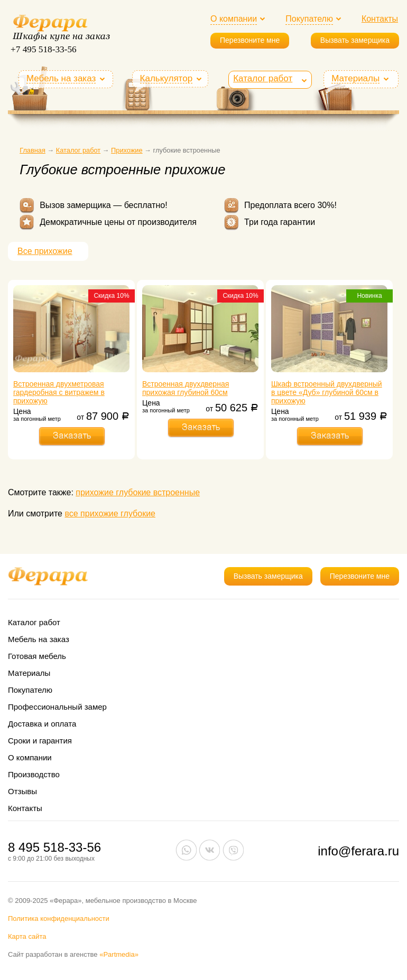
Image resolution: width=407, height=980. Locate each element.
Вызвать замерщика (355, 40)
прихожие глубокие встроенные (138, 492)
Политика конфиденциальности (59, 918)
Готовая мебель (37, 656)
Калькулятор (166, 79)
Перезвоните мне (250, 40)
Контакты (380, 19)
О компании (234, 19)
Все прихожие (45, 251)
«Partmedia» (119, 954)
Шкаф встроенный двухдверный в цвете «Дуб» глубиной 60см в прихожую (327, 392)
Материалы (355, 79)
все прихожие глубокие (110, 513)
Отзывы (22, 791)
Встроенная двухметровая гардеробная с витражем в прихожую (59, 392)
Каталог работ (263, 78)
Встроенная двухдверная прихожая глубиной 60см (186, 388)
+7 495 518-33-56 (44, 49)
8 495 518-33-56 (54, 847)
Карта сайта (27, 936)
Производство (34, 774)
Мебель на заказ (61, 79)
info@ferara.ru (358, 851)
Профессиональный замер (57, 707)
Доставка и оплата (42, 724)
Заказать (72, 436)
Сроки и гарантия (40, 741)
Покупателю (309, 19)
